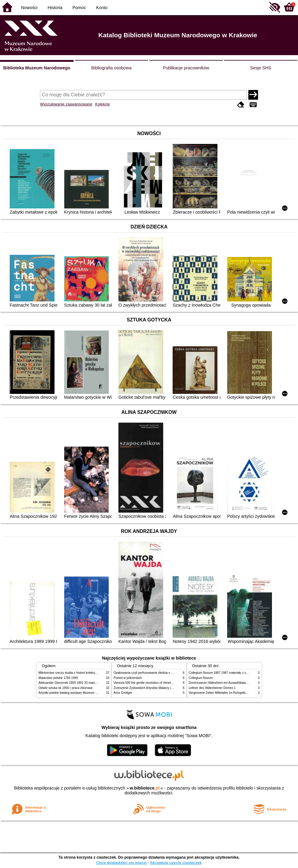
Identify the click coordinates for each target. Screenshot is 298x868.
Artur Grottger (123, 693)
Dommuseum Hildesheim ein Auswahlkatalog (219, 683)
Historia (55, 8)
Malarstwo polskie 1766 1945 (58, 678)
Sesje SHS (261, 68)
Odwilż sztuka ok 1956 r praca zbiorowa (65, 688)
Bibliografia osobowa (111, 68)
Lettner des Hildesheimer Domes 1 (212, 688)
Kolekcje (102, 104)
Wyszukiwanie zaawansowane (66, 104)
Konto (102, 8)
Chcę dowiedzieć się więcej (121, 863)
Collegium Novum (201, 678)
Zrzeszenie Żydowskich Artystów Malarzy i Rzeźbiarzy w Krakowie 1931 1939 (166, 688)
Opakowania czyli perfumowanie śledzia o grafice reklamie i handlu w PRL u (165, 673)
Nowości (29, 8)
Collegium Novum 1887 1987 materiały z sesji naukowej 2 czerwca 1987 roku (241, 673)
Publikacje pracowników (186, 68)
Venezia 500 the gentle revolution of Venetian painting (150, 683)
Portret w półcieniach (128, 678)
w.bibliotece (145, 788)
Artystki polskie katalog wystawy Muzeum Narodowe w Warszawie (83, 693)
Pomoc (79, 8)
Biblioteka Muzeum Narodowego (37, 68)
